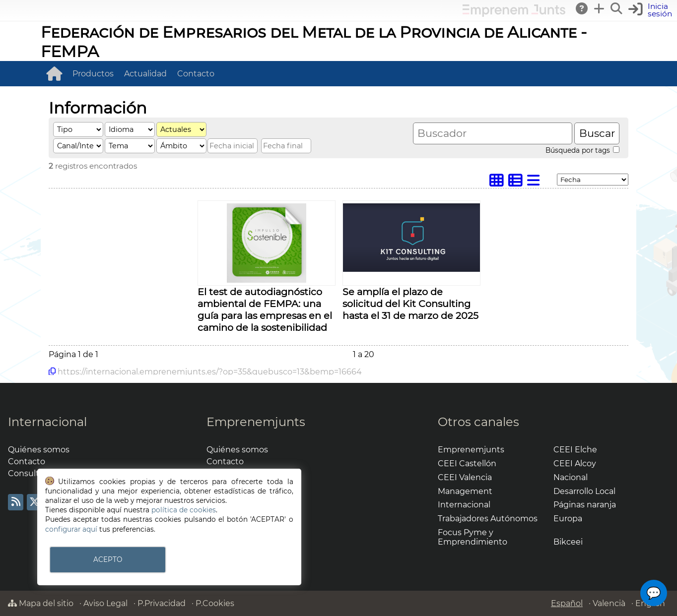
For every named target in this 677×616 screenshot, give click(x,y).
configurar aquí (71, 529)
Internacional (47, 422)
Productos (93, 74)
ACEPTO (108, 559)
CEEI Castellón (467, 463)
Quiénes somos (39, 450)
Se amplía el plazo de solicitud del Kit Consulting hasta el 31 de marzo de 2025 (410, 304)
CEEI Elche (575, 450)
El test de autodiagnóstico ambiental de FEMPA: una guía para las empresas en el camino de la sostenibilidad (265, 309)
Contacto (196, 74)
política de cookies (184, 510)
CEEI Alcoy (575, 463)
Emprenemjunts (256, 422)
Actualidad (145, 74)
